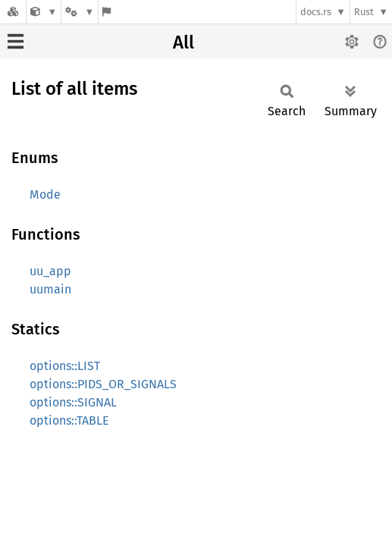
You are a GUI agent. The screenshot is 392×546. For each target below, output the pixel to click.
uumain (50, 289)
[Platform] (80, 12)
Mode (45, 195)
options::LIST (65, 366)
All (183, 42)
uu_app (50, 271)
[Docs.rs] (13, 12)
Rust (364, 12)
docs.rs (316, 12)
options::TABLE (69, 420)
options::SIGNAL (73, 402)
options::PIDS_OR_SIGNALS (103, 384)
